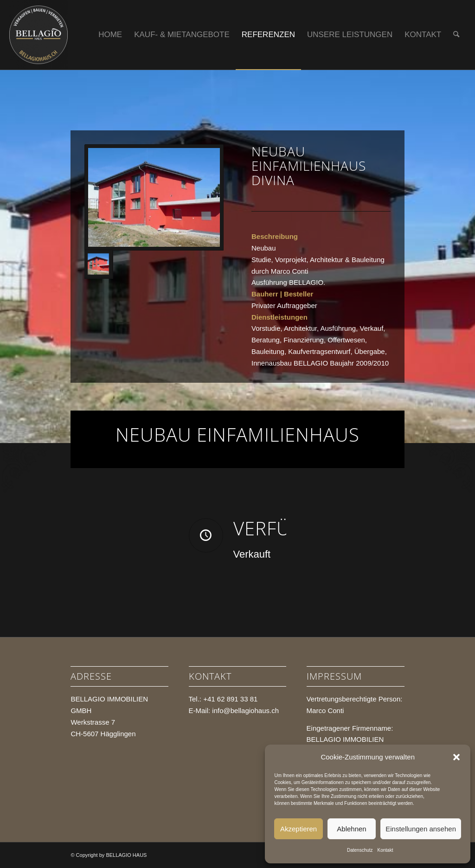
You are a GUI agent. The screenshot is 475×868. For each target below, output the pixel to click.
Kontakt (385, 850)
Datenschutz (360, 850)
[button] (456, 757)
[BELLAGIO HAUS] (39, 35)
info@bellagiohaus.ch (245, 710)
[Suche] (456, 35)
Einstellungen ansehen (421, 829)
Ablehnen (351, 829)
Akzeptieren (298, 829)
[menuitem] (110, 35)
